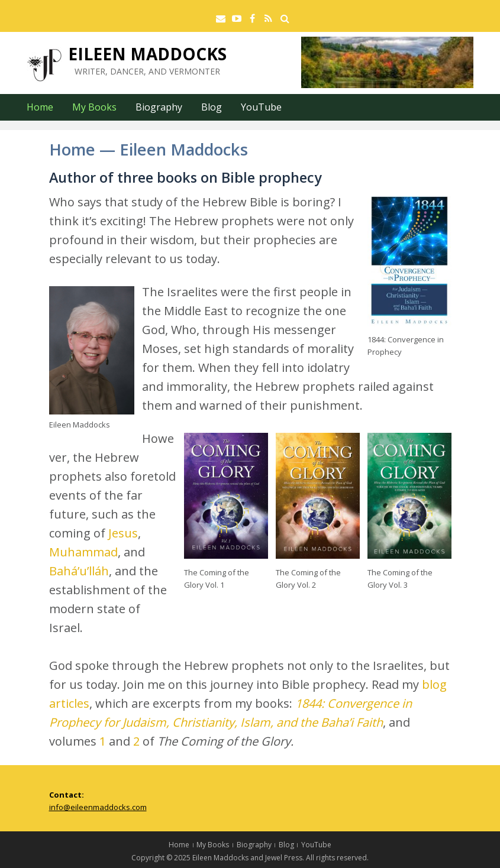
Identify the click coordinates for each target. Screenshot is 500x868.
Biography (159, 107)
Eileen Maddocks (147, 54)
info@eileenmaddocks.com (98, 807)
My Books (94, 107)
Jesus (123, 533)
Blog (212, 107)
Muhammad (83, 552)
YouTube (261, 107)
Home (40, 107)
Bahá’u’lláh (79, 571)
